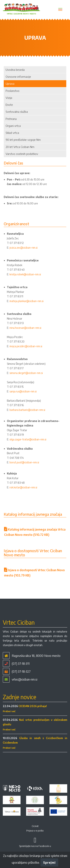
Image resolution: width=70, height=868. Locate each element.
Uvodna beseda (15, 70)
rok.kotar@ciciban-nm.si (23, 487)
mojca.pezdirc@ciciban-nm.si (26, 346)
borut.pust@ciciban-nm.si (24, 462)
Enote (9, 105)
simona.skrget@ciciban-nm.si (26, 373)
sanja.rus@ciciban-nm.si (23, 391)
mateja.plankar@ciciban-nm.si (27, 301)
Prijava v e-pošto (35, 831)
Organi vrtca (13, 126)
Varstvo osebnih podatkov (22, 154)
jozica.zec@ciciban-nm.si (24, 248)
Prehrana (11, 119)
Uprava (10, 84)
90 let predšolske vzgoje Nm (23, 140)
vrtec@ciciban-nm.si (25, 679)
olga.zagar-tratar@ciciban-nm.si (28, 439)
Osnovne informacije (18, 77)
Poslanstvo (13, 91)
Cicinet (35, 826)
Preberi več (9, 711)
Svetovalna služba (17, 112)
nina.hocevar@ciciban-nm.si (25, 328)
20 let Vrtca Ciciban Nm (20, 147)
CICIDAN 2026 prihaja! (33, 706)
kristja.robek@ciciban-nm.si (25, 274)
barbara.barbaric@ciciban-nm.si (27, 410)
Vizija (9, 98)
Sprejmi (49, 863)
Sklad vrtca (12, 133)
